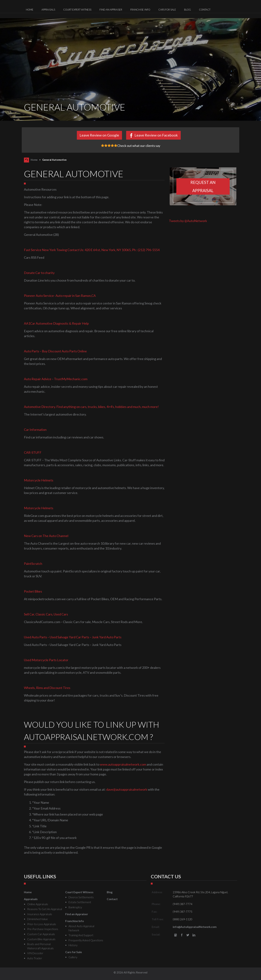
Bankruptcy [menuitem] (75, 907)
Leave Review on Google (99, 135)
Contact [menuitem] (205, 10)
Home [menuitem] (30, 10)
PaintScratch (33, 564)
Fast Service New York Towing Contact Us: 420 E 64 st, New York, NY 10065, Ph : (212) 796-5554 (92, 250)
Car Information (35, 430)
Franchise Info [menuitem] (140, 10)
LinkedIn (194, 935)
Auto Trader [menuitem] (35, 958)
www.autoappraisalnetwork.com (123, 764)
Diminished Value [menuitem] (38, 919)
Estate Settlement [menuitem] (80, 902)
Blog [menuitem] (188, 10)
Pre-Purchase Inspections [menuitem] (43, 929)
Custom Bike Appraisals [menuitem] (41, 939)
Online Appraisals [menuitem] (38, 904)
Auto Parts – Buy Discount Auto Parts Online (55, 351)
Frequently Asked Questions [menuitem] (86, 940)
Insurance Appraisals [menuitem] (40, 914)
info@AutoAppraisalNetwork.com (195, 927)
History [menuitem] (73, 945)
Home (34, 160)
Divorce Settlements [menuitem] (81, 897)
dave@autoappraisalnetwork (127, 789)
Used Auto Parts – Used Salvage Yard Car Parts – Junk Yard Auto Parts (73, 637)
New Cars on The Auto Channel (46, 536)
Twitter (188, 935)
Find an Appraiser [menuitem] (111, 10)
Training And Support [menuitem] (81, 935)
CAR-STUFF (33, 452)
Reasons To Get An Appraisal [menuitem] (45, 909)
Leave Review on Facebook (156, 135)
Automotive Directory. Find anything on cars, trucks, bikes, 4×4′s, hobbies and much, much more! (91, 407)
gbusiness (176, 935)
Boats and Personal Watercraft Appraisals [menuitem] (40, 946)
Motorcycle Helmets (39, 480)
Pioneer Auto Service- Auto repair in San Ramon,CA (60, 296)
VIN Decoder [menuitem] (35, 953)
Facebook (182, 935)
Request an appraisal (203, 186)
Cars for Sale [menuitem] (167, 10)
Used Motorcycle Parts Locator (46, 660)
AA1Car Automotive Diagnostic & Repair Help (56, 323)
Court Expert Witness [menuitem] (77, 10)
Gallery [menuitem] (73, 957)
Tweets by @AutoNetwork (188, 221)
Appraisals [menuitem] (48, 10)
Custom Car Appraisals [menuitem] (41, 934)
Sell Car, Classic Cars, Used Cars (46, 614)
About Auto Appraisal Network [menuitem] (81, 928)
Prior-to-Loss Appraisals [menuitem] (42, 924)
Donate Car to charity (39, 273)
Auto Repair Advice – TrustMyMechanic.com (56, 379)
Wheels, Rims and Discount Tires (47, 688)
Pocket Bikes (33, 591)
